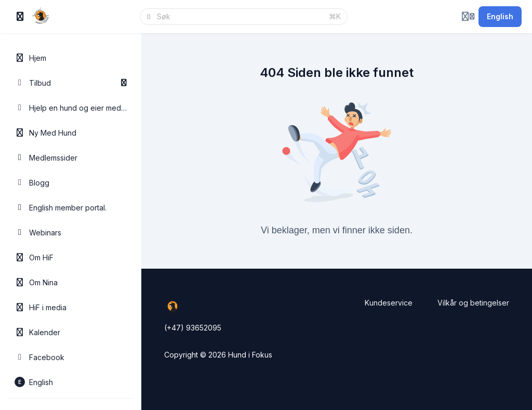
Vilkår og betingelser (473, 303)
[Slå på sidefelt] (20, 17)
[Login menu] (468, 17)
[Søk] (240, 17)
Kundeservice (389, 303)
